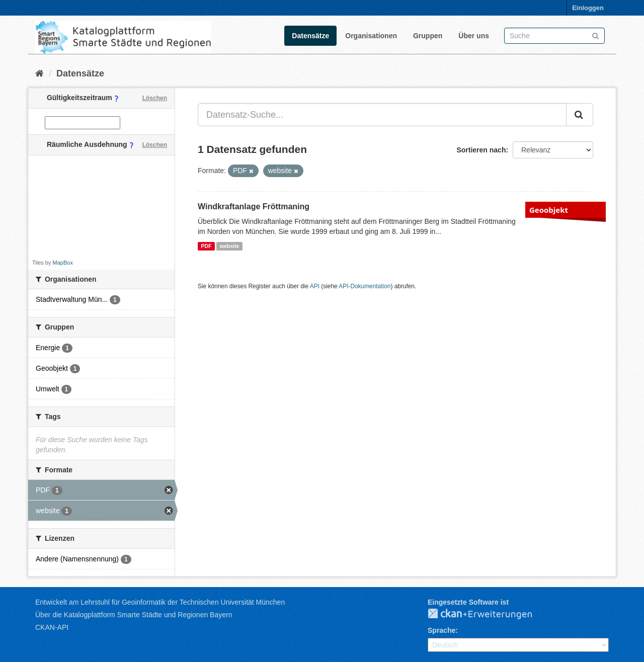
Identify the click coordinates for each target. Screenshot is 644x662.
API (315, 286)
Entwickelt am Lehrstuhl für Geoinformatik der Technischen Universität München (160, 602)
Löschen (155, 98)
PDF (206, 246)
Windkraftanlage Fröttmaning (254, 206)
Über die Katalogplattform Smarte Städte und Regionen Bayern (134, 615)
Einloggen (588, 8)
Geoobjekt (549, 210)
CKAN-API (52, 627)
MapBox (63, 263)
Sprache (441, 630)
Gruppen (428, 36)
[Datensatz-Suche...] (382, 115)
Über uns (474, 36)
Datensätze (310, 36)
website (230, 246)
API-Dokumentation (365, 286)
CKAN (488, 614)
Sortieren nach (481, 150)
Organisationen (371, 36)
